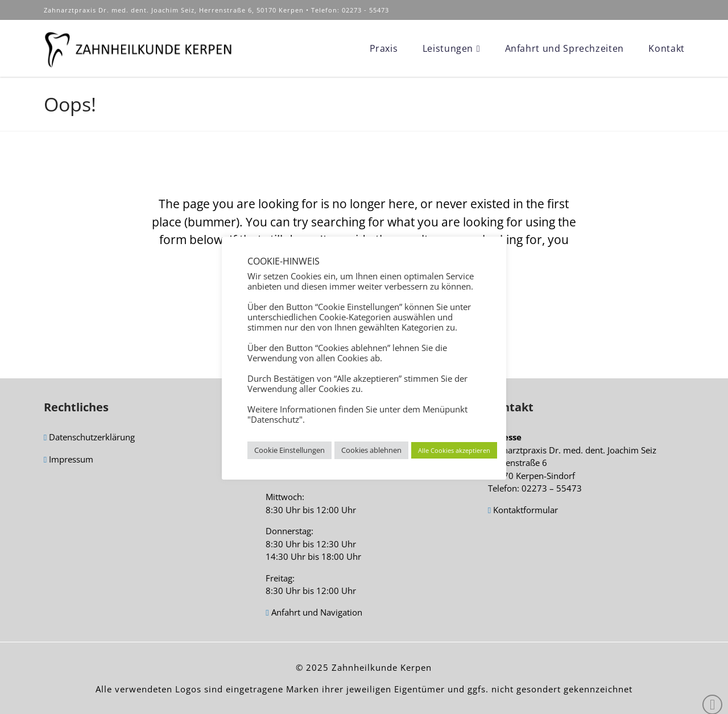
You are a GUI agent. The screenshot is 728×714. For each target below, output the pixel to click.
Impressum (69, 460)
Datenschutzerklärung (89, 438)
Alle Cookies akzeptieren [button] (454, 450)
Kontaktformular (523, 511)
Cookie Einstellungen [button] (289, 450)
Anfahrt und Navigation (314, 613)
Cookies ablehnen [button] (371, 450)
